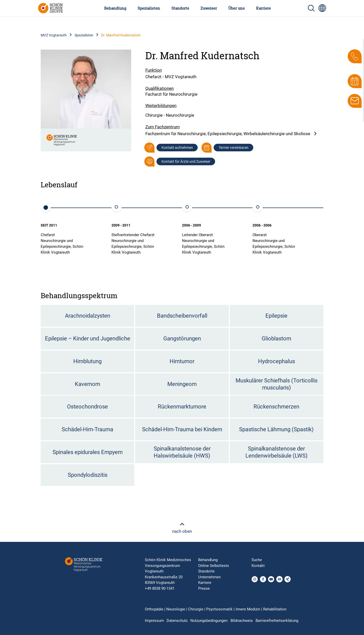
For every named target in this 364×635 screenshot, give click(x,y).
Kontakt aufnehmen (177, 148)
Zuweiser (209, 8)
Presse (204, 588)
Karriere (263, 8)
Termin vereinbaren (234, 148)
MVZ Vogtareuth (54, 35)
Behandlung (115, 8)
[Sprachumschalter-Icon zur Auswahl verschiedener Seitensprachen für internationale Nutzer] (322, 8)
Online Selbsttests (214, 566)
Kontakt (258, 566)
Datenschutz (177, 621)
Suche (257, 560)
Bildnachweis (242, 621)
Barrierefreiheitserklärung (277, 621)
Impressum (154, 621)
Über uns (236, 8)
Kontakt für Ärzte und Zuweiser (186, 161)
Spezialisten (149, 8)
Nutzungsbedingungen (209, 621)
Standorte (180, 8)
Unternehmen (209, 577)
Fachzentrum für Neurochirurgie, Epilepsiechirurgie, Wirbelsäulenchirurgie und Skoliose (231, 134)
